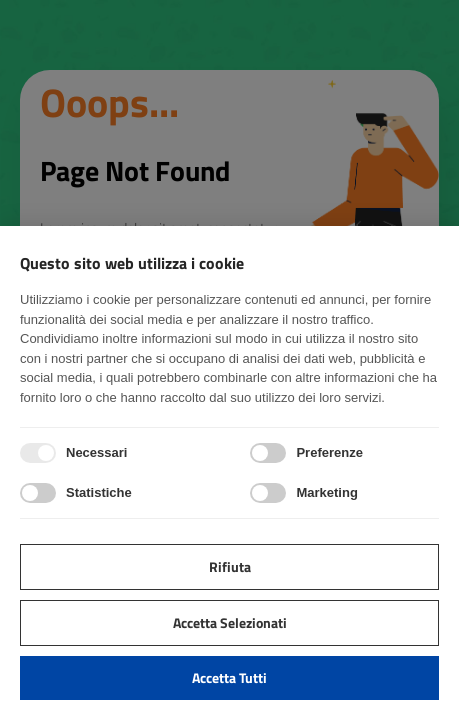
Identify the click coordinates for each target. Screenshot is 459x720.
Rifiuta (230, 566)
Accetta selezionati (230, 622)
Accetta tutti (229, 677)
